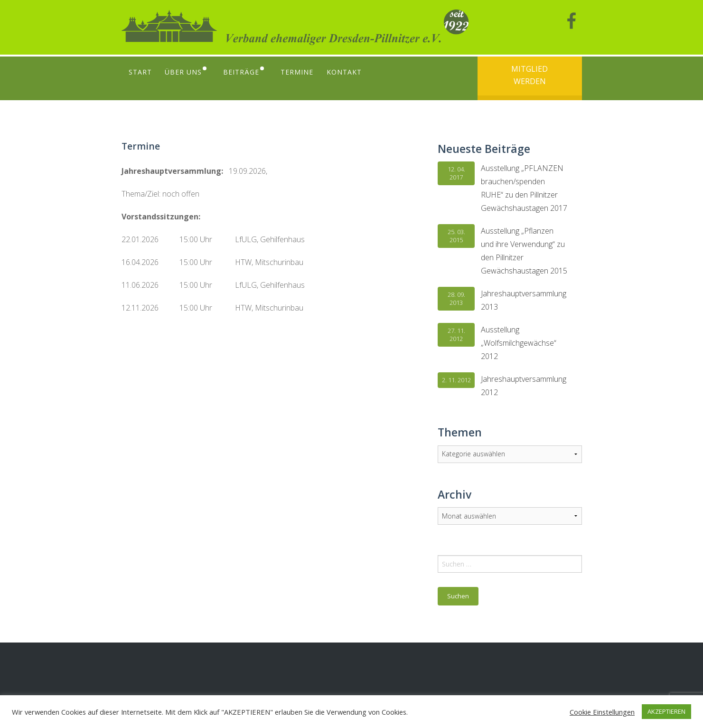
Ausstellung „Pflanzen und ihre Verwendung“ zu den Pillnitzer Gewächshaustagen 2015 (524, 251)
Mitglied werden (530, 75)
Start (140, 72)
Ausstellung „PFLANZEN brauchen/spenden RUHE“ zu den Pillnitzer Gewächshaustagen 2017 (524, 188)
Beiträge (245, 72)
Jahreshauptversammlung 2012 (524, 386)
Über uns (185, 72)
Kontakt (351, 72)
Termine (303, 72)
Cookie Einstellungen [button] (602, 712)
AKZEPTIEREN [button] (666, 711)
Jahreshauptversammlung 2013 (524, 300)
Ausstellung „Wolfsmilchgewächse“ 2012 (519, 343)
